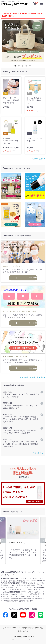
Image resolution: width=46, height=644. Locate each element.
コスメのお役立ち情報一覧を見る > (31, 377)
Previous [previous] (5, 41)
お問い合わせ (23, 631)
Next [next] (41, 41)
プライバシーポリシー (12, 628)
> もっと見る (38, 453)
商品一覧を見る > (38, 159)
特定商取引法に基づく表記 (33, 628)
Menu (42, 2)
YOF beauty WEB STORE (14, 4)
